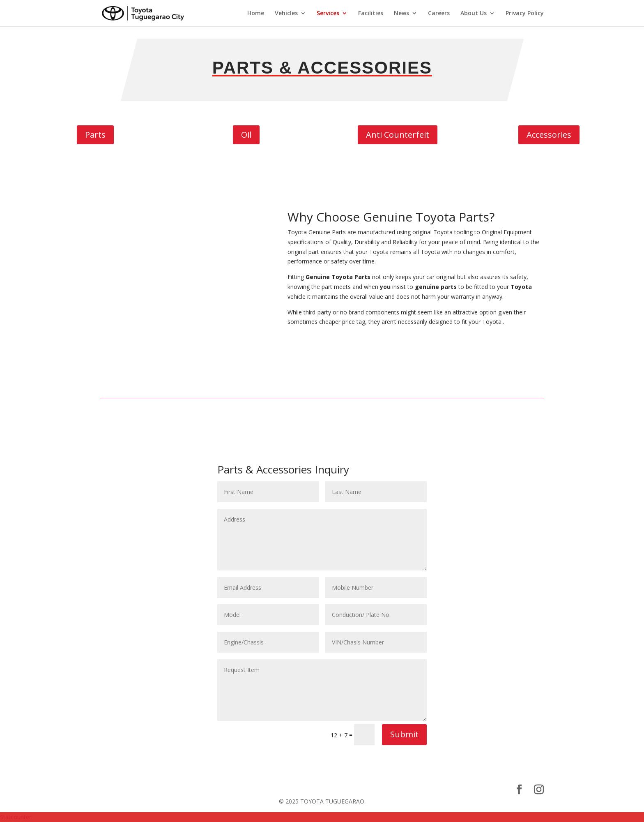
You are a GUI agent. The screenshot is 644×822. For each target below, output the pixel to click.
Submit (404, 734)
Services (328, 14)
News (401, 14)
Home (256, 14)
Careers (439, 14)
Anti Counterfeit (398, 135)
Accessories (549, 135)
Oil (246, 135)
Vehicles (286, 14)
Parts (95, 135)
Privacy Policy (525, 14)
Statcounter (16, 817)
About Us (474, 14)
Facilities (371, 14)
